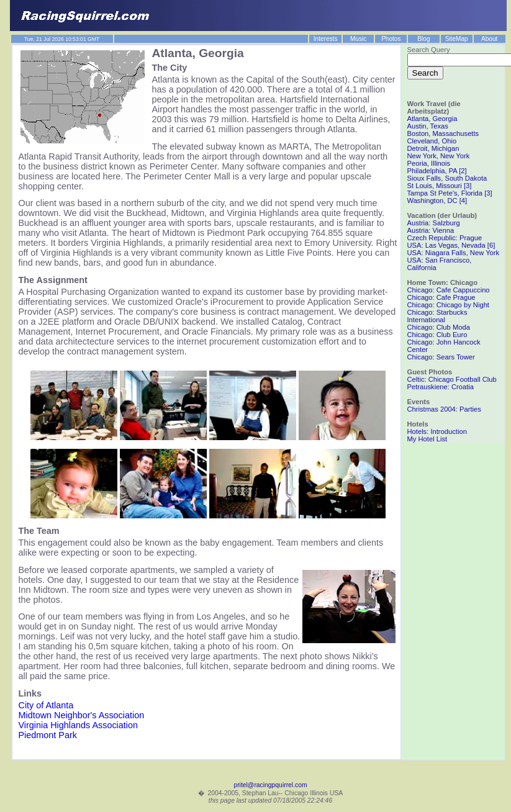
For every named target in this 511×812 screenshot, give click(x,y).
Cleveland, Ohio (432, 141)
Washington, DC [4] (437, 201)
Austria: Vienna (431, 230)
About (489, 39)
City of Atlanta (46, 705)
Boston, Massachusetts (443, 133)
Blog (423, 39)
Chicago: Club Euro (437, 335)
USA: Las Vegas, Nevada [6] (451, 245)
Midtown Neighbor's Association (82, 715)
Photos (391, 39)
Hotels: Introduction (437, 431)
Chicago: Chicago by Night (448, 305)
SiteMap (457, 39)
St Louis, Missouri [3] (440, 186)
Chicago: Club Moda (439, 327)
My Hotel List (427, 439)
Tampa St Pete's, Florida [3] (450, 193)
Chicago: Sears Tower (441, 357)
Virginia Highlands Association (79, 725)
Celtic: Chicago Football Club (452, 379)
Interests (326, 39)
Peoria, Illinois (429, 163)
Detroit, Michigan (433, 148)
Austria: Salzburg (434, 223)
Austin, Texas (428, 126)
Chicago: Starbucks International (437, 316)
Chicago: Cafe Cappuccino (449, 290)
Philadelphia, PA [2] (437, 171)
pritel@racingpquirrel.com (270, 785)
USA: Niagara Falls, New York (454, 253)
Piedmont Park (48, 735)
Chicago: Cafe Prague (441, 297)
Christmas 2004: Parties (444, 409)
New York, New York (439, 156)
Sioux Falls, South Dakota (447, 178)
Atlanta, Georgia (432, 119)
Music (358, 39)
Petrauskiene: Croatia (441, 387)
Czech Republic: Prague (445, 238)
